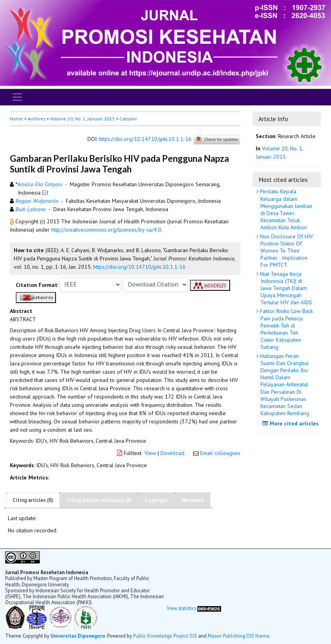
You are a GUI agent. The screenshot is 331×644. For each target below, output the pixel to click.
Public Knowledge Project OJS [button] (165, 636)
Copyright (156, 500)
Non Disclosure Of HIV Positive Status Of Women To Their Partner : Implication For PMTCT (286, 251)
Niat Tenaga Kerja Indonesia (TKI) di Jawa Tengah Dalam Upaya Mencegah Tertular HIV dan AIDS (285, 288)
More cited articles (292, 423)
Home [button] (16, 119)
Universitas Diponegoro (78, 636)
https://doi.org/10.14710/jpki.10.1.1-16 (145, 139)
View (150, 453)
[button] (13, 221)
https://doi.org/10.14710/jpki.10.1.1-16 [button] (139, 267)
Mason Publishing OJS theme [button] (239, 636)
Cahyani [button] (128, 119)
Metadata (192, 500)
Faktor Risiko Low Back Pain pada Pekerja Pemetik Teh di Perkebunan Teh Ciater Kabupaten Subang (286, 329)
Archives (36, 119)
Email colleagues (220, 453)
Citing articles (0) (33, 500)
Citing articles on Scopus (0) (99, 500)
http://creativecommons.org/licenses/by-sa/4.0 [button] (106, 230)
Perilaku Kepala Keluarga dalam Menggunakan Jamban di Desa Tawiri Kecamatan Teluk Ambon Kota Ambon (285, 209)
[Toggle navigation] (17, 97)
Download (172, 453)
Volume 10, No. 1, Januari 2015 (82, 119)
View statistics (181, 608)
